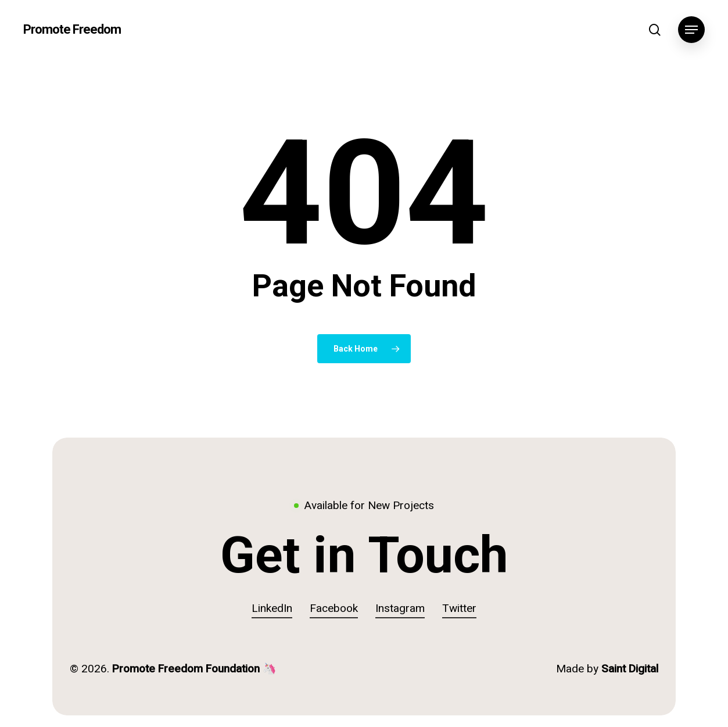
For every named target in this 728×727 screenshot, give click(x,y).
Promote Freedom (72, 30)
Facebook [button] (334, 608)
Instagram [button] (400, 608)
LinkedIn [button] (272, 608)
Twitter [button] (459, 608)
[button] (691, 30)
